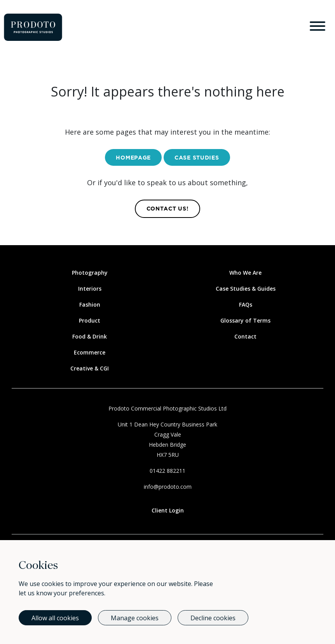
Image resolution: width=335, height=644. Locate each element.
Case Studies (197, 158)
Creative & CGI (90, 368)
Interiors (90, 289)
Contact (245, 336)
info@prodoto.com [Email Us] (168, 487)
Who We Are (245, 273)
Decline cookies (213, 618)
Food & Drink (90, 336)
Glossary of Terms (245, 320)
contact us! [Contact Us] (168, 209)
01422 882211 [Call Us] (167, 471)
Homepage (133, 158)
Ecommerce (90, 352)
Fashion (90, 304)
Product (90, 320)
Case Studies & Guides (246, 289)
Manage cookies (135, 618)
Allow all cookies (55, 618)
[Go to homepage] (33, 27)
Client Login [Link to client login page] (168, 510)
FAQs (246, 304)
